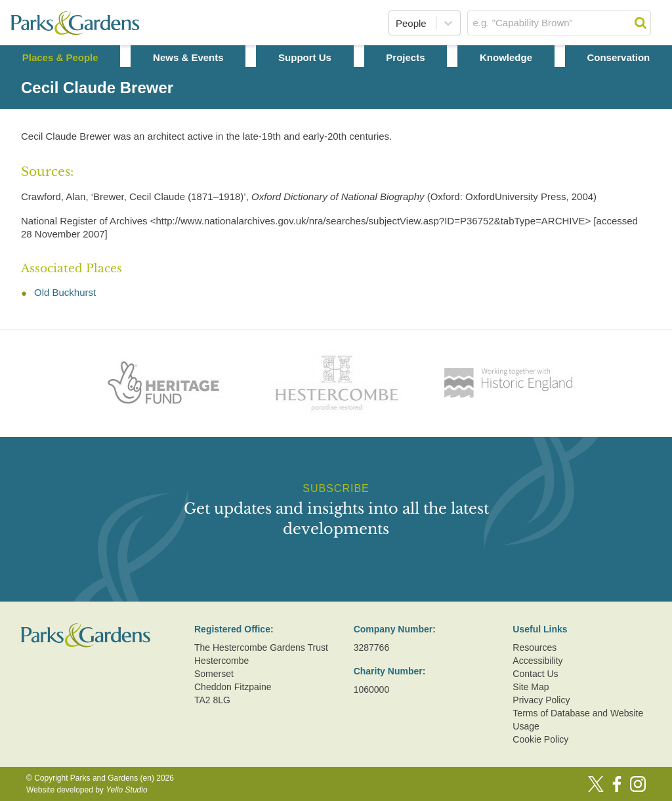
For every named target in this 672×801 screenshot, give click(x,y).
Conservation (618, 57)
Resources (535, 647)
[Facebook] (617, 784)
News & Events (188, 57)
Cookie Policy (540, 739)
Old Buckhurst (65, 292)
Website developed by (87, 790)
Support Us (305, 57)
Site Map (531, 687)
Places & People (60, 57)
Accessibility (537, 661)
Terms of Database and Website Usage (578, 720)
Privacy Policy (541, 700)
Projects (405, 57)
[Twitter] (596, 784)
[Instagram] (638, 784)
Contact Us (535, 674)
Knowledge (506, 57)
